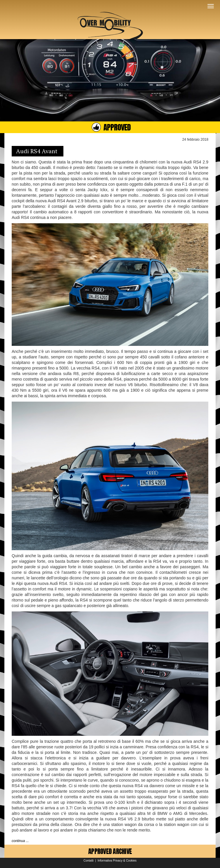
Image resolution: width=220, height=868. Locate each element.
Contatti (89, 861)
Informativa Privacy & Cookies (117, 861)
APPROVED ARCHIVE (110, 851)
